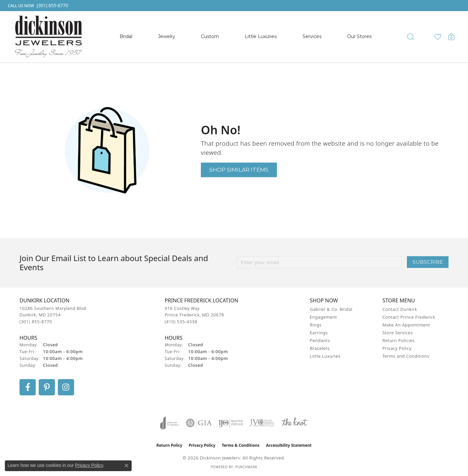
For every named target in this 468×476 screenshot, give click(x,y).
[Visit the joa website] (170, 423)
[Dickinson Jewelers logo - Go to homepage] (49, 37)
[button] (410, 37)
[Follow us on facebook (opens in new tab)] (28, 387)
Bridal (126, 36)
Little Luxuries (261, 36)
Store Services (398, 333)
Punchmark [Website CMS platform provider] (246, 467)
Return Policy (169, 445)
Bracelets (320, 348)
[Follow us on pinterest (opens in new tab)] (47, 387)
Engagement (323, 317)
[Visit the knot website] (294, 423)
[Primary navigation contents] (246, 37)
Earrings (319, 333)
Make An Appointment (406, 325)
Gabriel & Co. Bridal (331, 309)
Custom (210, 36)
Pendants (320, 340)
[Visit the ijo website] (231, 423)
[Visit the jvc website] (262, 423)
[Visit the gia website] (199, 423)
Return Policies (399, 340)
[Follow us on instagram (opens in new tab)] (66, 387)
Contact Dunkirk (400, 309)
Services (312, 36)
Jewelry (167, 36)
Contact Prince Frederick (409, 317)
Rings (316, 325)
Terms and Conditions (406, 356)
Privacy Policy (397, 348)
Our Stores (359, 36)
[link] (37, 6)
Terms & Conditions (241, 445)
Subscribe (428, 262)
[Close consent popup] (126, 466)
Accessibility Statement (289, 445)
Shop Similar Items (239, 170)
